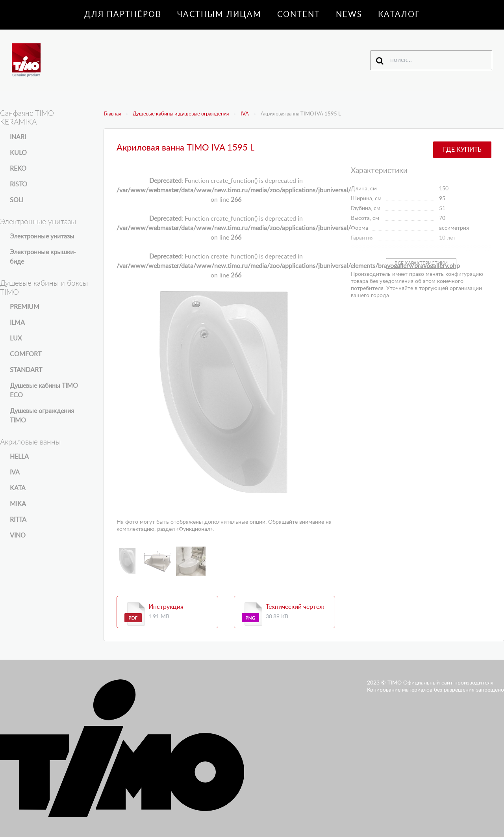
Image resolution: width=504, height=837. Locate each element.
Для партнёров (123, 15)
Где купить (462, 150)
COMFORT (26, 354)
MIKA (18, 504)
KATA (18, 488)
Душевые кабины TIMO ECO (44, 391)
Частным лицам (219, 15)
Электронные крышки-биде (43, 257)
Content (299, 15)
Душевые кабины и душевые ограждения (181, 114)
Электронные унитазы (42, 236)
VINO (18, 536)
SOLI (17, 200)
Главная (112, 114)
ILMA (17, 323)
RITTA (18, 520)
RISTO (19, 184)
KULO (18, 153)
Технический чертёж (295, 607)
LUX (16, 339)
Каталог (399, 15)
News (349, 15)
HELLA (19, 457)
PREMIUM (25, 307)
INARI (18, 137)
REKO (18, 169)
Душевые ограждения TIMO (42, 416)
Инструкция (166, 607)
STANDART (26, 370)
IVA (245, 114)
